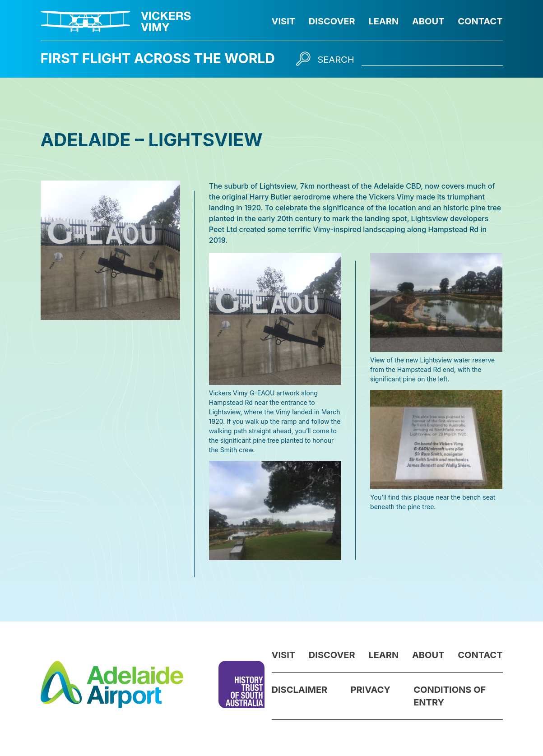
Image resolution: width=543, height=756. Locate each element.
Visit (284, 21)
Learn (383, 21)
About (428, 21)
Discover (332, 21)
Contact (480, 21)
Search (336, 60)
